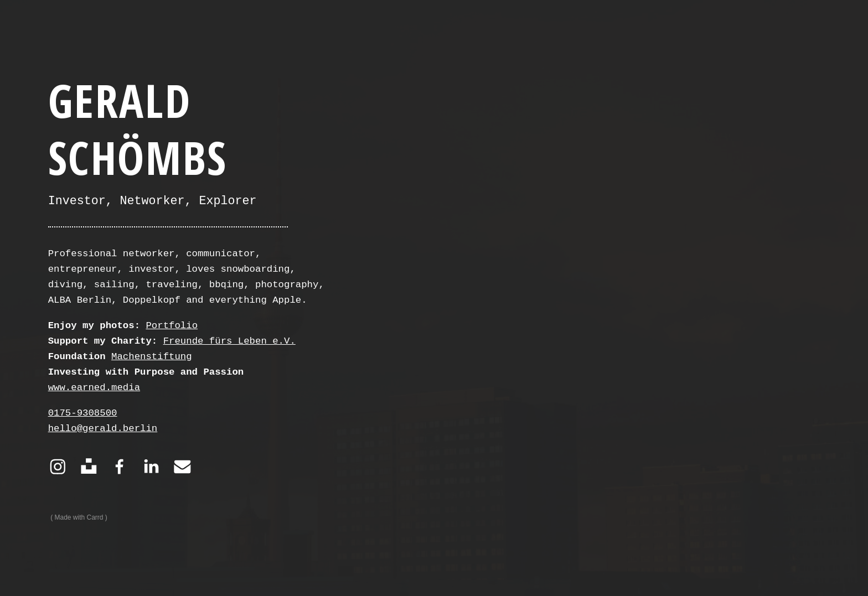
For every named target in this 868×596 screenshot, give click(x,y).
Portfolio (172, 326)
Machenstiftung (152, 357)
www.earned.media (94, 388)
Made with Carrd (79, 517)
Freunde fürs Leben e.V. (229, 341)
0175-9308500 (83, 413)
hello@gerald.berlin (103, 429)
